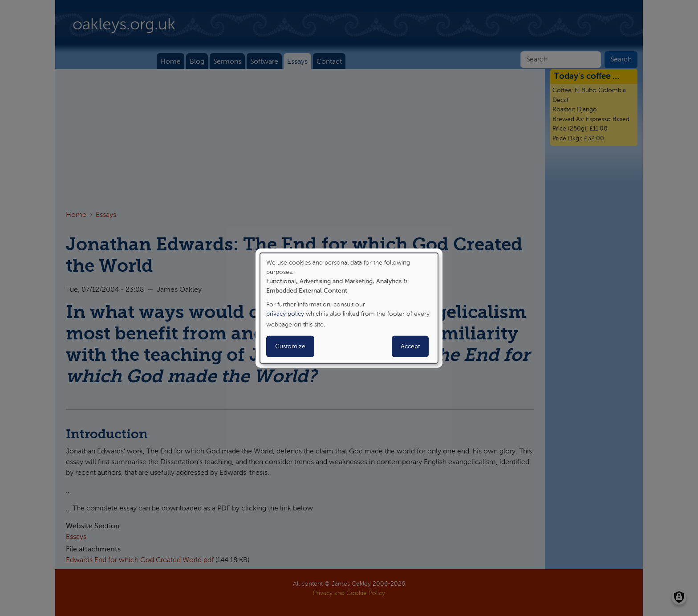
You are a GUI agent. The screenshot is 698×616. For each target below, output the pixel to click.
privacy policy (285, 314)
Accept (410, 347)
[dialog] (349, 308)
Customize (290, 347)
